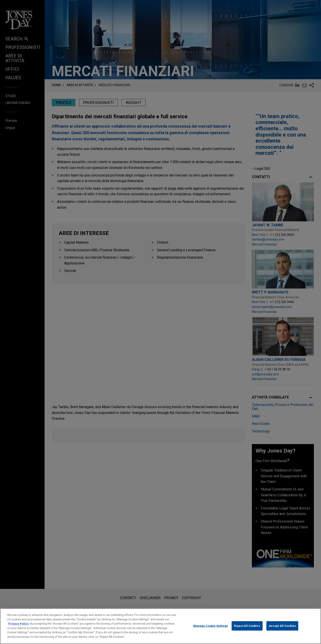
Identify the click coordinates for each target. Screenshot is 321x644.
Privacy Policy (19, 630)
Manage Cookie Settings (211, 632)
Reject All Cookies (247, 632)
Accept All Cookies (282, 632)
